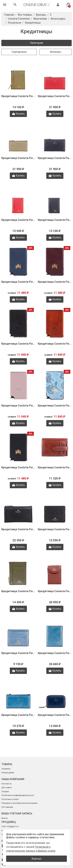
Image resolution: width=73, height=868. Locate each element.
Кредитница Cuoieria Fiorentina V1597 (18, 344)
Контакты (7, 784)
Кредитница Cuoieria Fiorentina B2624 (18, 591)
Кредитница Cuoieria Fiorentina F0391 (55, 220)
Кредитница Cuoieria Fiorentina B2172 (55, 591)
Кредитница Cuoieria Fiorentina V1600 (18, 282)
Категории (37, 43)
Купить (18, 114)
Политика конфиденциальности (18, 795)
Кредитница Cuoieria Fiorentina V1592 (55, 406)
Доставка (7, 787)
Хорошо (36, 859)
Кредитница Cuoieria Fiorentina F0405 (55, 96)
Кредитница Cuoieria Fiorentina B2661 (18, 529)
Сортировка (19, 52)
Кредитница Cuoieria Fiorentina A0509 (18, 715)
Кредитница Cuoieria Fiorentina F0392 (18, 220)
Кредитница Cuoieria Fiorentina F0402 (55, 158)
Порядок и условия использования (19, 803)
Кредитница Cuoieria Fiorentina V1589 (18, 467)
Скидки (5, 791)
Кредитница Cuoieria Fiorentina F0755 (18, 96)
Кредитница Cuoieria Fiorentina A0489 (55, 715)
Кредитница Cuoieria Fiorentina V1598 (55, 282)
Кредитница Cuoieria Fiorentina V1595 (55, 344)
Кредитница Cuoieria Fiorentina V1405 (55, 467)
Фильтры (56, 52)
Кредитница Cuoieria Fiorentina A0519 (18, 653)
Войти (5, 818)
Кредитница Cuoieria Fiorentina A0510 (55, 653)
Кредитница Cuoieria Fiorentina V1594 (18, 406)
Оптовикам (7, 807)
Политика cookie (10, 799)
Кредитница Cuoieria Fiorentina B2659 (55, 529)
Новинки (6, 769)
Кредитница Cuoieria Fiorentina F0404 (18, 158)
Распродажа (8, 773)
